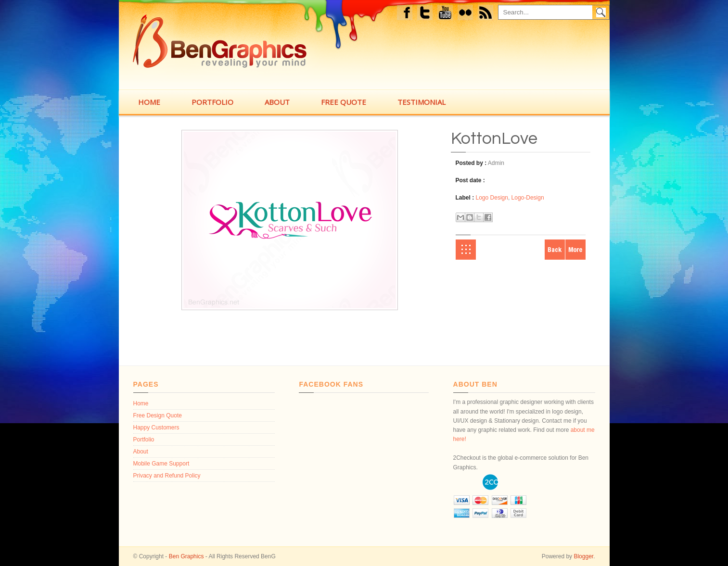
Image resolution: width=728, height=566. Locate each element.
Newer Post (555, 250)
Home (466, 250)
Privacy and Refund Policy (167, 476)
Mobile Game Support (161, 464)
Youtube (445, 14)
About (141, 452)
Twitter (426, 14)
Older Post (575, 250)
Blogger (583, 556)
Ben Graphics (186, 556)
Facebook (406, 14)
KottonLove (494, 138)
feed (488, 14)
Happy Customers (156, 428)
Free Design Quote (158, 415)
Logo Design (492, 198)
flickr (467, 14)
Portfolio (144, 440)
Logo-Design (528, 198)
